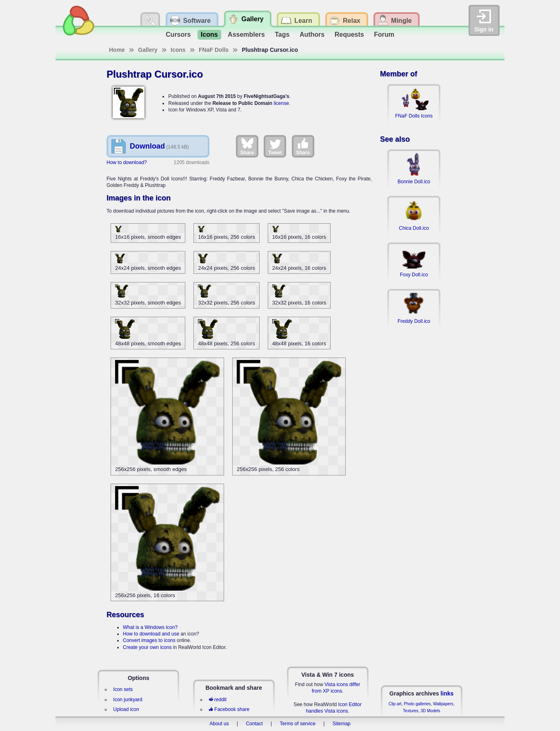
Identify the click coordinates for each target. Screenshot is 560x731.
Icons (209, 34)
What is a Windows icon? (150, 627)
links (447, 693)
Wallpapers (443, 704)
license (281, 103)
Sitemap (342, 724)
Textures (411, 711)
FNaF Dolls (214, 50)
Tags (282, 34)
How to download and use (151, 634)
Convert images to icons (149, 640)
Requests (349, 34)
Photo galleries (417, 704)
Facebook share (229, 709)
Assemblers (246, 34)
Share (247, 146)
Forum (384, 34)
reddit (218, 700)
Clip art (395, 704)
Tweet (275, 146)
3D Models (430, 711)
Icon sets (123, 689)
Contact (254, 724)
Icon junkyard (128, 700)
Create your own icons (147, 647)
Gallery (148, 50)
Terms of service (298, 724)
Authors (312, 34)
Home (117, 50)
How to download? (127, 162)
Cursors (178, 34)
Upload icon (126, 709)
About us (219, 724)
